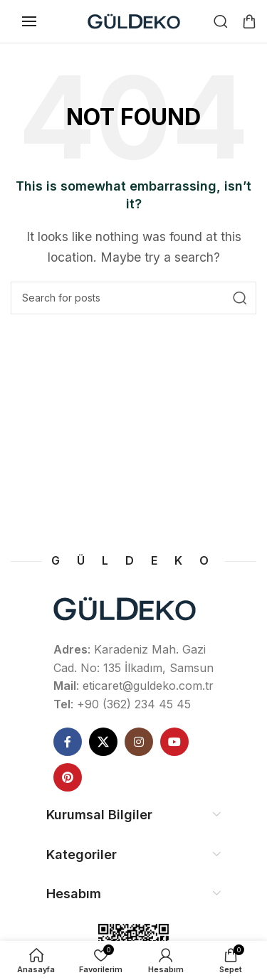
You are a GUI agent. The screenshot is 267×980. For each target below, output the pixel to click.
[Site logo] (134, 20)
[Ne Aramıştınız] (221, 21)
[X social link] (103, 742)
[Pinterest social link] (68, 777)
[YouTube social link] (174, 742)
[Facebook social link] (68, 742)
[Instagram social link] (139, 742)
